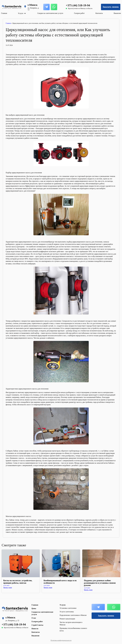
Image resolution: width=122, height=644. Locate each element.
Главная (4, 13)
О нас (34, 618)
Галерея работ (79, 13)
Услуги (21, 13)
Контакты (99, 13)
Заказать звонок (111, 7)
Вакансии (117, 13)
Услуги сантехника (67, 612)
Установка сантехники (68, 608)
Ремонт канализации (67, 619)
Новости (35, 629)
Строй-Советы (37, 625)
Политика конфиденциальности (61, 640)
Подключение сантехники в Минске (73, 615)
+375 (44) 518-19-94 (78, 5)
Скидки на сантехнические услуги (50, 13)
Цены (34, 608)
